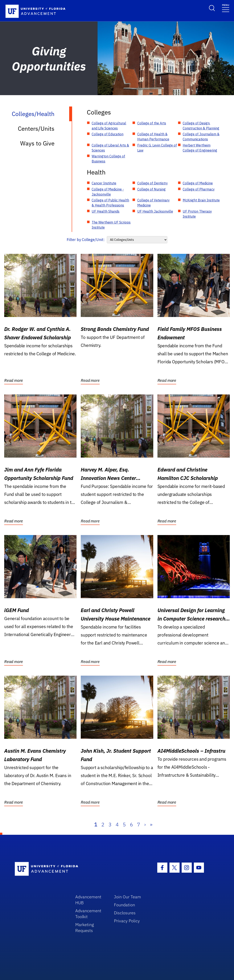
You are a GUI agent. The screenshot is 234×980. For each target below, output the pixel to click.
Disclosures (125, 913)
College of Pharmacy (199, 189)
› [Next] (145, 824)
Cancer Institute (104, 183)
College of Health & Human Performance (153, 137)
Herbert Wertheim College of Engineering (200, 148)
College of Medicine (198, 183)
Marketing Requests (85, 927)
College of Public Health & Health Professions (110, 203)
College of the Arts (152, 123)
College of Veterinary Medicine (153, 203)
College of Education (108, 134)
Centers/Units (36, 128)
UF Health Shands (106, 211)
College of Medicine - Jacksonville (108, 192)
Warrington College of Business (108, 159)
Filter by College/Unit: (86, 240)
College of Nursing (151, 189)
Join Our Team (128, 897)
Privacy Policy (127, 921)
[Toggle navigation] (226, 8)
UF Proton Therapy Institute (197, 214)
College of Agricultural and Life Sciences (109, 126)
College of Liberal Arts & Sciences (110, 148)
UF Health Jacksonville (155, 211)
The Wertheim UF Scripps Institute (111, 225)
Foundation (124, 905)
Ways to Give (37, 143)
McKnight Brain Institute (201, 200)
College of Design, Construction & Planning (201, 126)
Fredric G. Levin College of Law (157, 148)
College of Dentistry (153, 183)
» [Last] (151, 824)
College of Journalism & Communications (201, 137)
